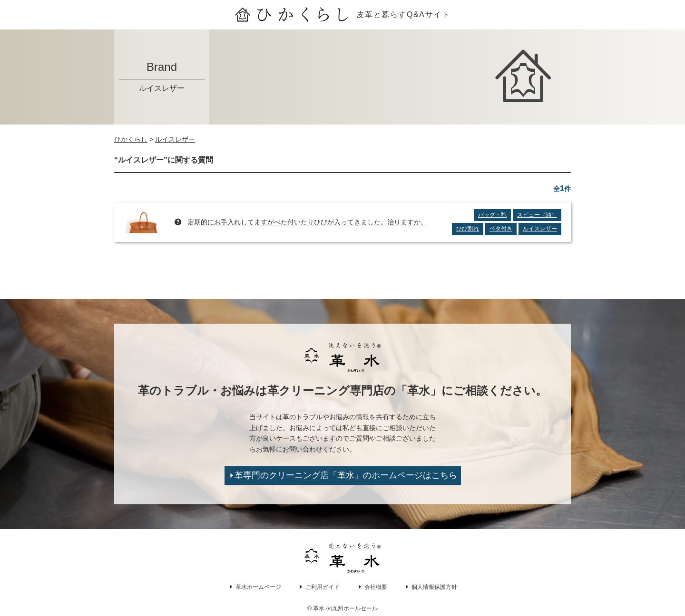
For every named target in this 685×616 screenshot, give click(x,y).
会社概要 (376, 587)
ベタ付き (501, 229)
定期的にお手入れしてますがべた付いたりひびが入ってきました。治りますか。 (307, 222)
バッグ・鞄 (492, 215)
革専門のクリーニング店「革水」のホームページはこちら (346, 475)
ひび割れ (468, 229)
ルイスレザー (540, 229)
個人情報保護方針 (434, 587)
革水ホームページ (258, 587)
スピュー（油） (537, 215)
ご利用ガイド (323, 587)
